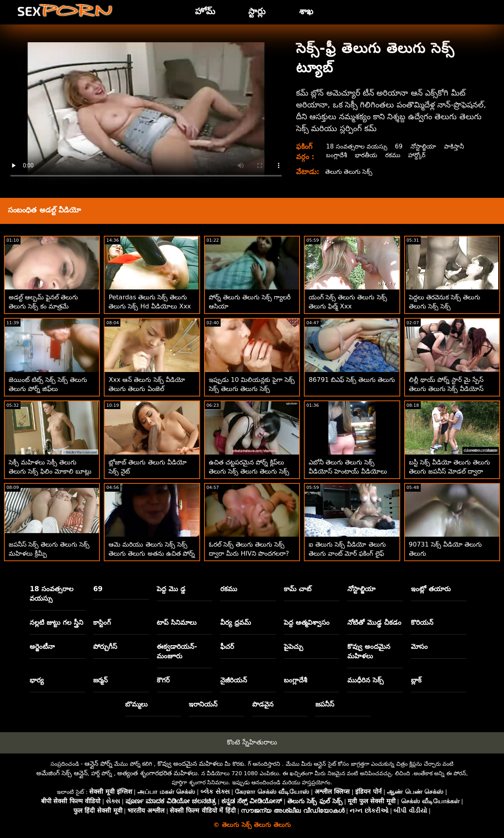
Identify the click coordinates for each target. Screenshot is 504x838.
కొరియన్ (422, 622)
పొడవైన (263, 704)
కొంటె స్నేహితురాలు (252, 742)
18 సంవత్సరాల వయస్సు (357, 146)
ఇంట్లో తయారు (431, 589)
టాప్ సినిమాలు (177, 622)
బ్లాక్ (416, 680)
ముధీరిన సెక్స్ (365, 680)
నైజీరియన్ (234, 680)
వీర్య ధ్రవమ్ (236, 622)
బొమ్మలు (136, 704)
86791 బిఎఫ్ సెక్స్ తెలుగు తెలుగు (352, 380)
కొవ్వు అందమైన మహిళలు (369, 651)
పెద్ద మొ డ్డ (171, 589)
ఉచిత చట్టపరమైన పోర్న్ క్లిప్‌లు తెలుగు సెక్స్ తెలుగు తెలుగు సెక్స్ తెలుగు (249, 471)
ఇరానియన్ (203, 704)
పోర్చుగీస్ (105, 646)
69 (401, 146)
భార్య (37, 680)
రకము (395, 155)
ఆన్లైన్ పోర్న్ (98, 764)
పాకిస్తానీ (458, 146)
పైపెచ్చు (293, 646)
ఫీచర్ (227, 646)
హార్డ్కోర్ (420, 155)
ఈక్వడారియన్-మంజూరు (177, 651)
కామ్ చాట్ (298, 589)
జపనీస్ (325, 704)
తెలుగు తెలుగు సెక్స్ (350, 172)
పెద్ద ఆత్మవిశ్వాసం (307, 622)
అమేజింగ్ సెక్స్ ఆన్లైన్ (62, 773)
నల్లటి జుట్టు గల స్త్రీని (56, 622)
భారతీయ (367, 155)
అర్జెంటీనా (42, 646)
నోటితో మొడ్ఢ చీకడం (374, 622)
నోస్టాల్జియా (426, 146)
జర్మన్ (100, 680)
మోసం (419, 646)
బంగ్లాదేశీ (336, 155)
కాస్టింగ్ (102, 622)
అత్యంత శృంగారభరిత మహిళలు (157, 773)
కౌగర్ (163, 680)
